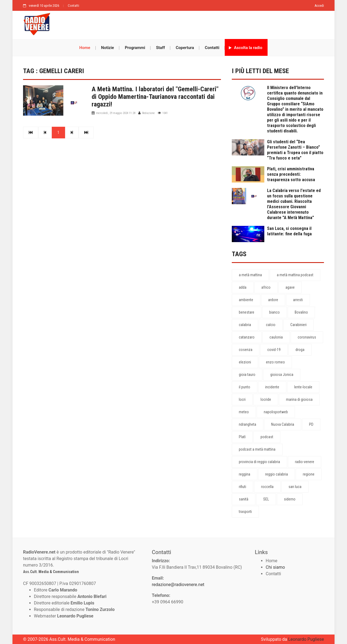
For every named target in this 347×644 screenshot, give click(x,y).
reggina (245, 474)
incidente (272, 387)
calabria (245, 325)
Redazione (148, 113)
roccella (267, 487)
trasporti (245, 512)
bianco (274, 312)
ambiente (246, 300)
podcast (267, 437)
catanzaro (247, 337)
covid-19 (274, 350)
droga (300, 350)
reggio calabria (277, 474)
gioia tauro (247, 375)
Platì (242, 437)
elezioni (245, 362)
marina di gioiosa (299, 399)
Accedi (319, 6)
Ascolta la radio (245, 48)
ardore (273, 300)
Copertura (185, 48)
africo (266, 287)
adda (243, 287)
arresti (298, 300)
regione (309, 474)
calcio (271, 325)
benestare (247, 312)
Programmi (135, 48)
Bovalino (301, 312)
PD (311, 424)
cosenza (246, 350)
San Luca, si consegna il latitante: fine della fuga (289, 231)
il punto (245, 387)
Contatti (73, 6)
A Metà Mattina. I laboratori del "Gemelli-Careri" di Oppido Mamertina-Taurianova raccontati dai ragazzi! (155, 97)
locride (266, 399)
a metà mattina (250, 275)
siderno (290, 499)
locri (242, 399)
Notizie (108, 48)
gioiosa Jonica (282, 375)
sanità (244, 499)
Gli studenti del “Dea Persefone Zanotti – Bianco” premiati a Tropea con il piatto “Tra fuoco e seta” (295, 150)
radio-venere (305, 462)
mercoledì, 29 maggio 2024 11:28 (116, 113)
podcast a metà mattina (257, 449)
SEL (266, 499)
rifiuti (242, 487)
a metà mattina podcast (295, 275)
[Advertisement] (190, 24)
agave (290, 287)
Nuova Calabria (283, 424)
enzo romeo (275, 362)
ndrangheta (248, 424)
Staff (160, 48)
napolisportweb (276, 412)
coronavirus (307, 337)
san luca (295, 487)
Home (85, 48)
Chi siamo (275, 567)
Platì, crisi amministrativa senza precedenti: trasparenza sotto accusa (291, 174)
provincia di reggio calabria (259, 462)
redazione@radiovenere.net (178, 585)
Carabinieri (298, 325)
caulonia (276, 337)
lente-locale (303, 387)
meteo (244, 412)
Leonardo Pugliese (306, 639)
